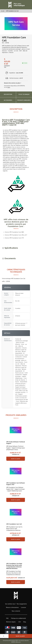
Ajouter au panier (20, 636)
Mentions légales (11, 622)
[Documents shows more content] (9, 259)
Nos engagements (22, 604)
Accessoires (8, 100)
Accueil (3, 11)
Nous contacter (16, 611)
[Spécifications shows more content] (10, 248)
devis (9, 87)
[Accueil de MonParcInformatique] (16, 596)
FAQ (7, 618)
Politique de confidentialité (18, 618)
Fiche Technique (24, 94)
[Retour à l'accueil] (16, 5)
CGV (19, 622)
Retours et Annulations (12, 607)
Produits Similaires (24, 100)
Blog (25, 622)
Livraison (23, 607)
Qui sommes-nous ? (11, 604)
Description (8, 94)
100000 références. (16, 642)
